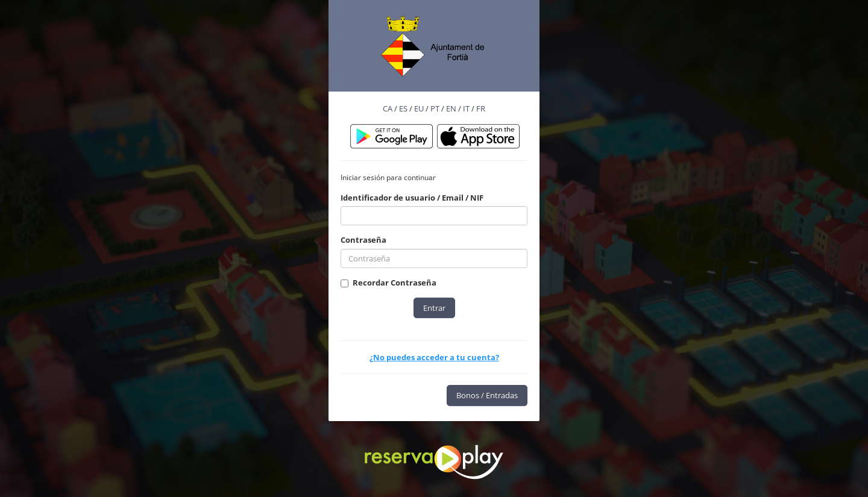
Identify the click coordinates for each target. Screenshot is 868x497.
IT (466, 108)
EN (451, 108)
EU (419, 108)
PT (435, 108)
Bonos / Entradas (487, 395)
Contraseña (363, 240)
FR (481, 108)
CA (388, 108)
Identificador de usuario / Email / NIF (412, 198)
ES (403, 108)
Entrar (434, 308)
